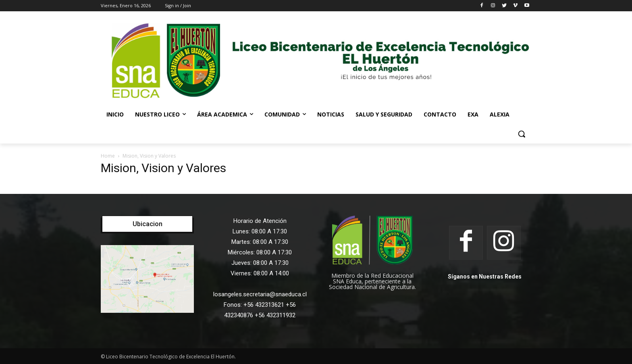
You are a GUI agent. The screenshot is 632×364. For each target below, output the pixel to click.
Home (108, 156)
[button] (522, 134)
